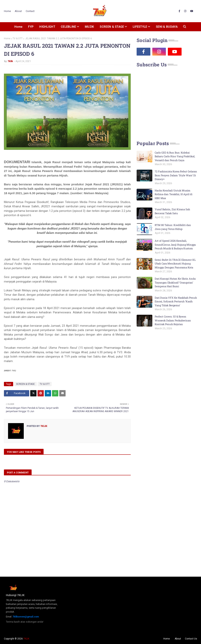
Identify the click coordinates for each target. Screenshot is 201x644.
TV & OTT (18, 38)
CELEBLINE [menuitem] (69, 27)
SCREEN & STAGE (25, 384)
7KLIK (26, 639)
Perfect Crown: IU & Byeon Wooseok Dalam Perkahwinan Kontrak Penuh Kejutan (173, 320)
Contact (30, 11)
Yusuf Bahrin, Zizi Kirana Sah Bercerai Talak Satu (172, 211)
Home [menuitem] (18, 27)
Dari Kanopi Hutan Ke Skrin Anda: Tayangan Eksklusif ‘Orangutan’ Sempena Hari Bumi (175, 282)
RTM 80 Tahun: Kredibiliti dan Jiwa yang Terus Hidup (173, 227)
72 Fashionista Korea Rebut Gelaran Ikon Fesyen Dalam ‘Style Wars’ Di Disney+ (176, 175)
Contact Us (191, 639)
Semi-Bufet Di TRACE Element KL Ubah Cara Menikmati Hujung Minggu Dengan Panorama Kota (175, 264)
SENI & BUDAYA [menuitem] (167, 27)
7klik (10, 61)
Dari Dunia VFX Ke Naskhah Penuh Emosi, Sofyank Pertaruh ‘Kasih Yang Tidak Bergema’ (176, 301)
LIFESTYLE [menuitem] (140, 27)
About (18, 11)
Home (7, 11)
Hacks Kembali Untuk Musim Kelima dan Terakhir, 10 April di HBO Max (174, 194)
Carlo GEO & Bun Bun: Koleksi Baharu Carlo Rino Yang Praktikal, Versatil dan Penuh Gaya (175, 156)
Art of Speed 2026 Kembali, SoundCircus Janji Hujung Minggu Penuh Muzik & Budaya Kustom (175, 245)
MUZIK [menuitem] (90, 27)
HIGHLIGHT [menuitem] (47, 27)
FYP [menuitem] (31, 27)
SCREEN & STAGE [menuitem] (112, 27)
